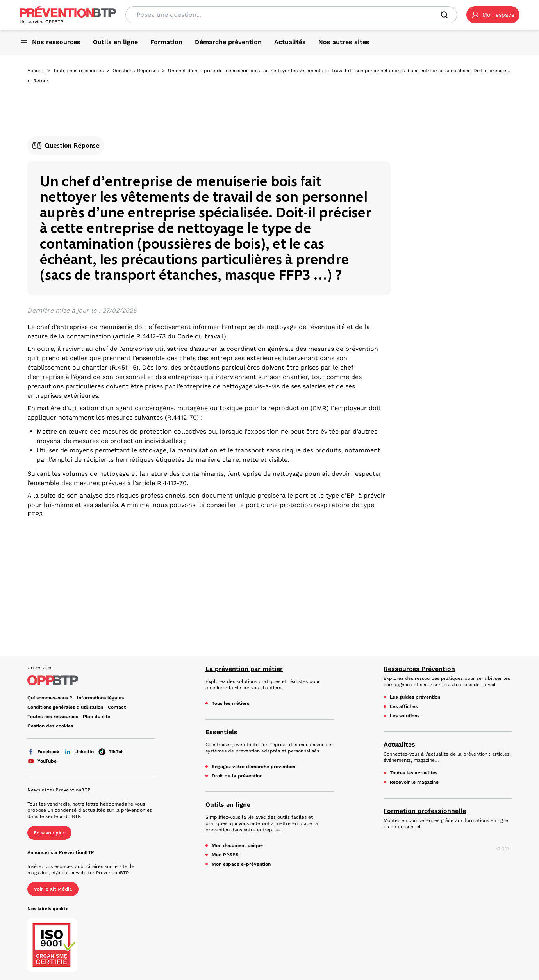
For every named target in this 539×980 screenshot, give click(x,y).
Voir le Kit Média (53, 889)
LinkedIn (79, 752)
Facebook (43, 752)
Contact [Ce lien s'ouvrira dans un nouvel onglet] (117, 707)
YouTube (42, 761)
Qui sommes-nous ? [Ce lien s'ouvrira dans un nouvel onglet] (50, 698)
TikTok (111, 752)
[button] (493, 15)
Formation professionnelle (425, 811)
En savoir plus (49, 833)
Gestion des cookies (50, 726)
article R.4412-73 (140, 336)
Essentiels (221, 732)
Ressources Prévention (419, 669)
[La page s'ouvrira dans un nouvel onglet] (493, 15)
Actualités (399, 744)
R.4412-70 (182, 417)
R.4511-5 (124, 367)
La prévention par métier (244, 669)
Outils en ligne (228, 805)
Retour (41, 81)
